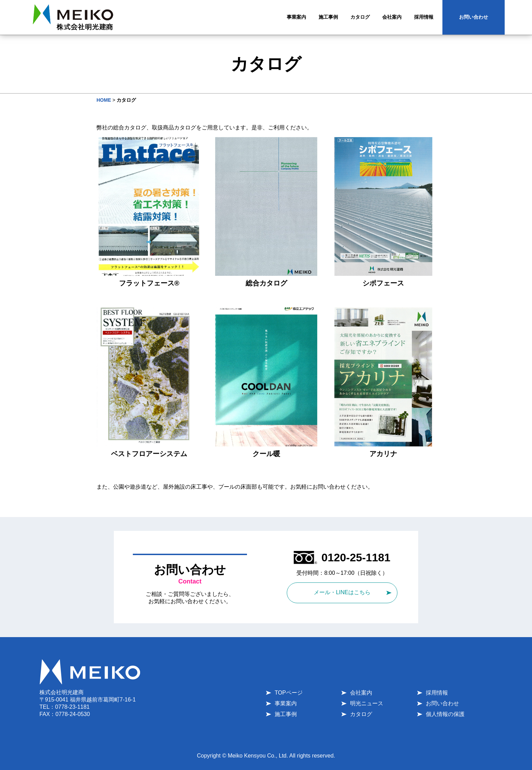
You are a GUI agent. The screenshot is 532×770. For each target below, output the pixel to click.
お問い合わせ (474, 17)
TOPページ (289, 693)
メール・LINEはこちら (342, 592)
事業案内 (286, 703)
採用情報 (437, 693)
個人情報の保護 (445, 714)
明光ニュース (367, 703)
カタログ (361, 714)
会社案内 (361, 693)
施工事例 (286, 714)
